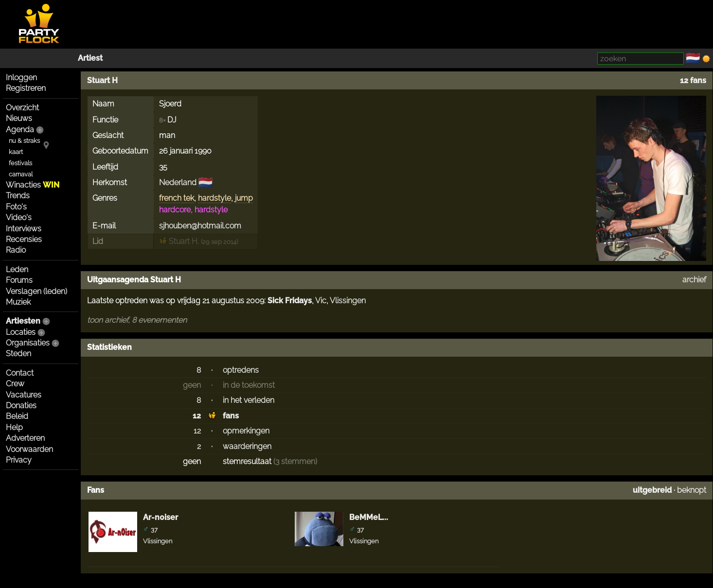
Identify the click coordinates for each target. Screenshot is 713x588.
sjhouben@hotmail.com (200, 226)
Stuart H (102, 80)
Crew (15, 384)
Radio (16, 250)
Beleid (17, 416)
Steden (18, 354)
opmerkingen (246, 431)
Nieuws (19, 118)
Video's (19, 217)
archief (694, 280)
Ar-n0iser (160, 517)
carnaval (21, 174)
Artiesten (23, 321)
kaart (16, 152)
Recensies (24, 239)
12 (197, 416)
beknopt (692, 490)
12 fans (693, 80)
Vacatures (24, 395)
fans (231, 416)
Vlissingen (348, 301)
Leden (17, 269)
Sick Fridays (290, 301)
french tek (177, 198)
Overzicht (22, 108)
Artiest (90, 58)
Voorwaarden (29, 449)
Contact (20, 373)
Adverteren (25, 438)
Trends (18, 196)
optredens (241, 370)
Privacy (19, 460)
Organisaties (28, 343)
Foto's (16, 207)
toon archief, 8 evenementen (137, 320)
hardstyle (214, 198)
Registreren (26, 88)
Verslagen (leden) (36, 291)
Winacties (33, 185)
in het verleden (249, 400)
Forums (19, 280)
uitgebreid (652, 490)
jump (244, 198)
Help (14, 427)
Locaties (21, 332)
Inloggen (21, 78)
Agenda (20, 130)
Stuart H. (179, 241)
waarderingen (247, 446)
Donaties (21, 406)
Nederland (178, 182)
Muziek (18, 302)
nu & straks (24, 141)
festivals (20, 163)
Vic (321, 301)
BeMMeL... (369, 517)
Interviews (24, 229)
